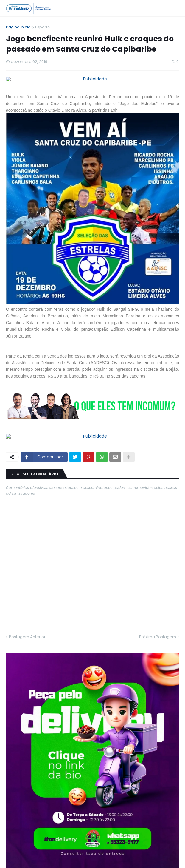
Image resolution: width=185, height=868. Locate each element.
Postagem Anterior (27, 615)
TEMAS (150, 644)
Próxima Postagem (158, 615)
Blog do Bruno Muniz (108, 850)
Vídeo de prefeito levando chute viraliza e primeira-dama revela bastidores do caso (102, 686)
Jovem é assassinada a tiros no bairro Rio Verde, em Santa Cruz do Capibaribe (105, 762)
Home (64, 859)
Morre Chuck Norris (55, 658)
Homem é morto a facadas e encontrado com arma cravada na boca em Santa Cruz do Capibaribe (102, 711)
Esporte (43, 27)
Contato (119, 859)
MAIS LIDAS (35, 644)
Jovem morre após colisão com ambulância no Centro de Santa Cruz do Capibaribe (102, 736)
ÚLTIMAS (92, 644)
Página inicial (19, 27)
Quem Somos (91, 859)
